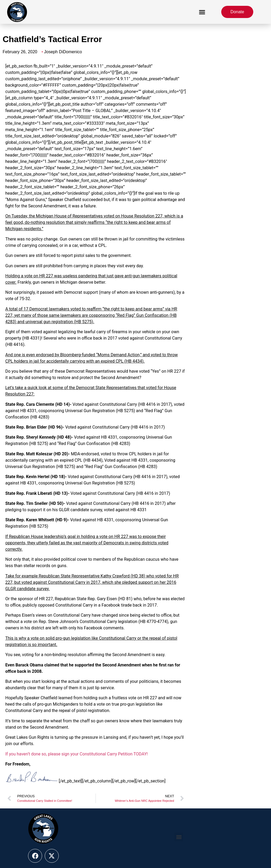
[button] (202, 12)
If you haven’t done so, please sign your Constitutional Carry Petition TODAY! (76, 754)
